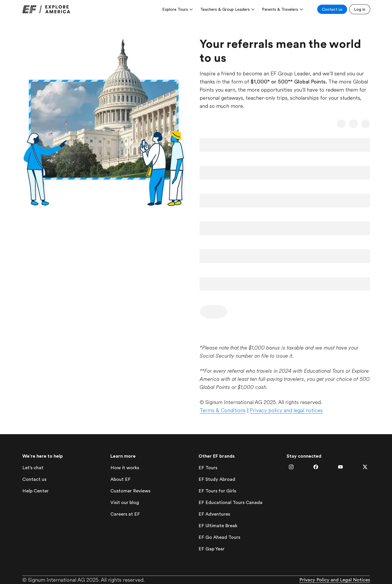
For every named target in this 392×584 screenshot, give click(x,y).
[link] (46, 9)
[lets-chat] (33, 468)
